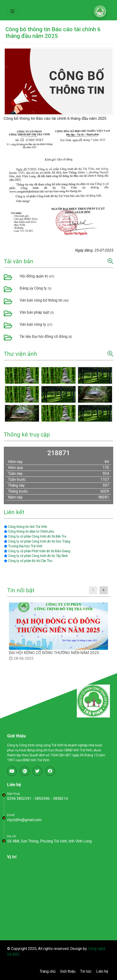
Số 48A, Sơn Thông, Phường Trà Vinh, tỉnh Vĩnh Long (49, 841)
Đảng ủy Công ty (35, 288)
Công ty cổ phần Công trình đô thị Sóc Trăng (37, 541)
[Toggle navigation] (13, 11)
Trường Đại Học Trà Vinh (23, 546)
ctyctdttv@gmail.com (24, 820)
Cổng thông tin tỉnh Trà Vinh (25, 527)
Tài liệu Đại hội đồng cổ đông (46, 336)
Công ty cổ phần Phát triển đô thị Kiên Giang (37, 551)
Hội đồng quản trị (37, 276)
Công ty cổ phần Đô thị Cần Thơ (28, 561)
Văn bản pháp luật (37, 312)
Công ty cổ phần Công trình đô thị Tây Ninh (36, 556)
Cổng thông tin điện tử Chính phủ (29, 531)
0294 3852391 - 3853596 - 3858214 (37, 799)
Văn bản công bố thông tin (44, 300)
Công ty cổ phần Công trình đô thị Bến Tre (35, 536)
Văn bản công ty (36, 324)
